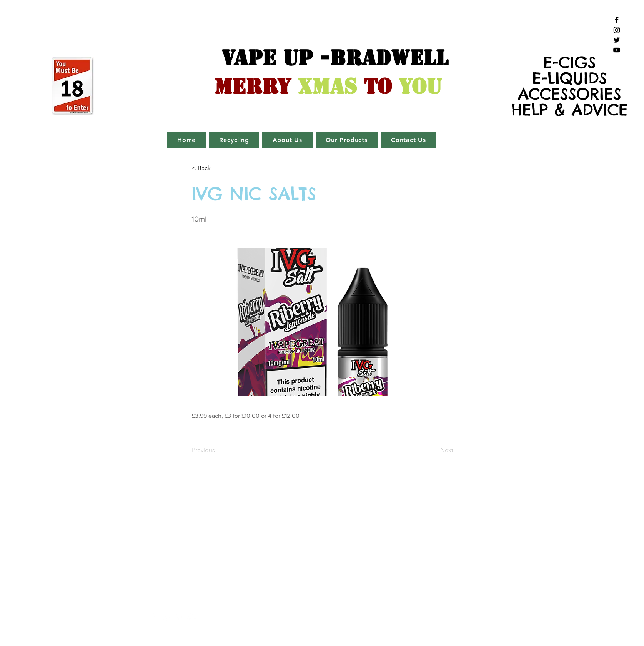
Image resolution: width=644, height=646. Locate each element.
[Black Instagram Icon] (617, 30)
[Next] (434, 450)
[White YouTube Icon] (192, 617)
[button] (217, 168)
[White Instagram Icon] (166, 617)
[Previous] (217, 450)
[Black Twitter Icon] (617, 40)
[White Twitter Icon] (179, 617)
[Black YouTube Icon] (617, 50)
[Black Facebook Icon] (617, 20)
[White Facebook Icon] (153, 617)
